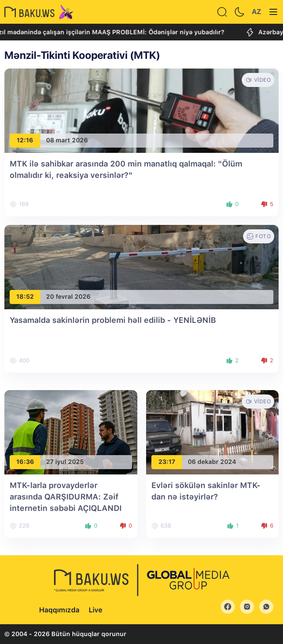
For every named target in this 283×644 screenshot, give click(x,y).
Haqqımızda (59, 610)
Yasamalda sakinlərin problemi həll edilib (113, 320)
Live (95, 610)
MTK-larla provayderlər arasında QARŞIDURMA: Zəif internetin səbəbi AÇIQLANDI (66, 497)
